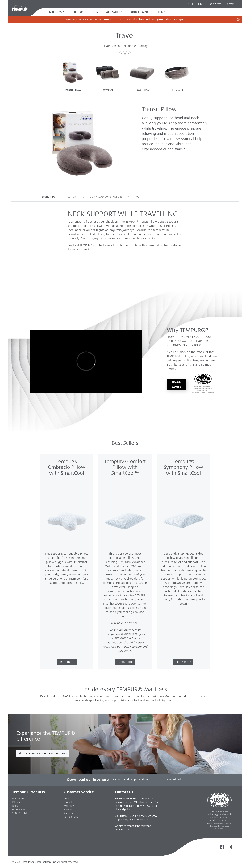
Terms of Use (71, 817)
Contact (72, 197)
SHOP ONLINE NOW (82, 20)
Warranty (69, 806)
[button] (122, 54)
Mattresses (57, 12)
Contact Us (232, 4)
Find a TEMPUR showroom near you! (43, 753)
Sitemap (68, 813)
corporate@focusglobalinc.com (132, 820)
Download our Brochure (106, 197)
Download (174, 780)
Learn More (177, 385)
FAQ (137, 197)
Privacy (68, 809)
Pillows (78, 12)
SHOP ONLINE (196, 4)
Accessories (114, 12)
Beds (95, 12)
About (67, 799)
